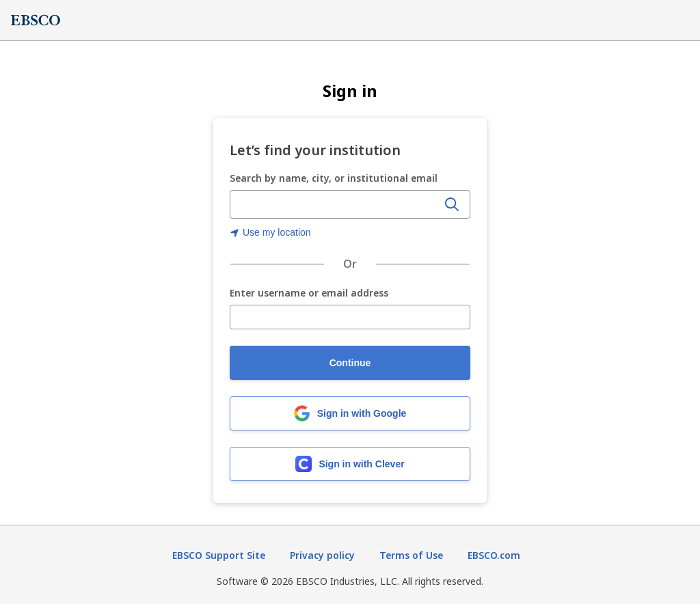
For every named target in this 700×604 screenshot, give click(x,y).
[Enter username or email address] (350, 317)
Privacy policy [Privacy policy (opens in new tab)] (322, 555)
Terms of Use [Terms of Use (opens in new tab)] (411, 555)
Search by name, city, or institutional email (334, 178)
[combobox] (335, 204)
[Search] (452, 204)
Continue (350, 363)
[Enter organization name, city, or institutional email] (335, 205)
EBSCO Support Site (219, 555)
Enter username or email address (309, 293)
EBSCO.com (494, 555)
